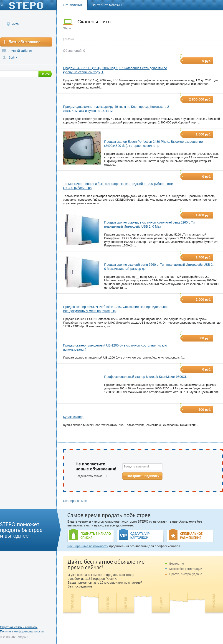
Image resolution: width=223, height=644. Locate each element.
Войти (13, 57)
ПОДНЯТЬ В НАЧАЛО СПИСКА (96, 536)
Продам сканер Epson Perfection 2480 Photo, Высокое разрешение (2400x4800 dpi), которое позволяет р (153, 144)
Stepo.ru (69, 28)
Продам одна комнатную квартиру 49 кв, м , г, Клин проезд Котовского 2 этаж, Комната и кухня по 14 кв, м (116, 109)
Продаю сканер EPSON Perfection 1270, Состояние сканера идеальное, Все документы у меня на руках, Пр (116, 309)
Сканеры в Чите (75, 501)
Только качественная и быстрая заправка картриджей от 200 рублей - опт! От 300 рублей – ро (118, 186)
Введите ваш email (137, 466)
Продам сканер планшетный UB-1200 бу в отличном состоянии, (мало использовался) (115, 347)
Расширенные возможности (88, 546)
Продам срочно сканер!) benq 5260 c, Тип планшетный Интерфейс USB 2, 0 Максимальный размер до (159, 267)
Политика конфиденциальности (22, 631)
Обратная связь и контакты (19, 627)
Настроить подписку (143, 476)
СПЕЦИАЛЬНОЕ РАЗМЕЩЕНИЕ (191, 536)
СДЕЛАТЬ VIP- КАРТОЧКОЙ (140, 536)
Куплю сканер (73, 417)
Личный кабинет (20, 51)
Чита (15, 24)
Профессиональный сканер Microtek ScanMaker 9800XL (146, 377)
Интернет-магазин (107, 5)
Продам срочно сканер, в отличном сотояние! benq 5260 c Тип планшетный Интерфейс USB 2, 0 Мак (150, 224)
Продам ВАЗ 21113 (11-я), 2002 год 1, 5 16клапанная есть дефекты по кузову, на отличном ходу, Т (115, 70)
